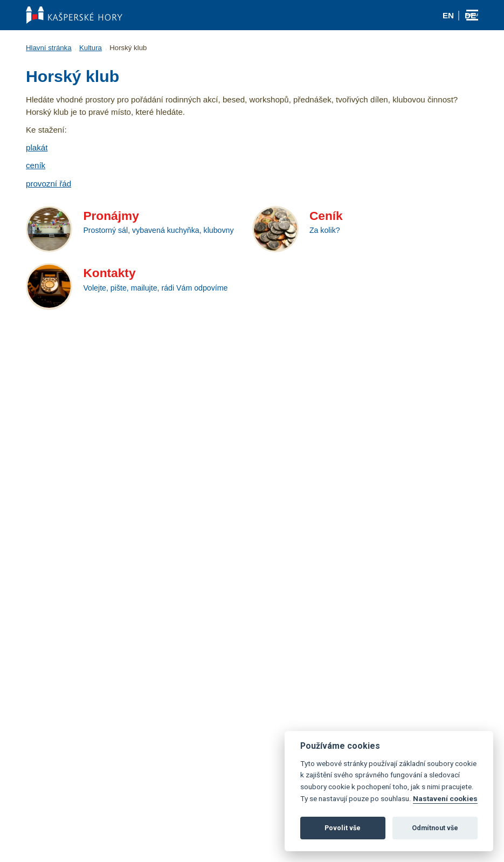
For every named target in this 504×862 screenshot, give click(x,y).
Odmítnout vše (435, 828)
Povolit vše (343, 828)
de (470, 15)
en (448, 15)
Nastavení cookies (445, 798)
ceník (36, 165)
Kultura (91, 48)
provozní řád (49, 184)
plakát (37, 147)
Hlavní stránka (49, 48)
